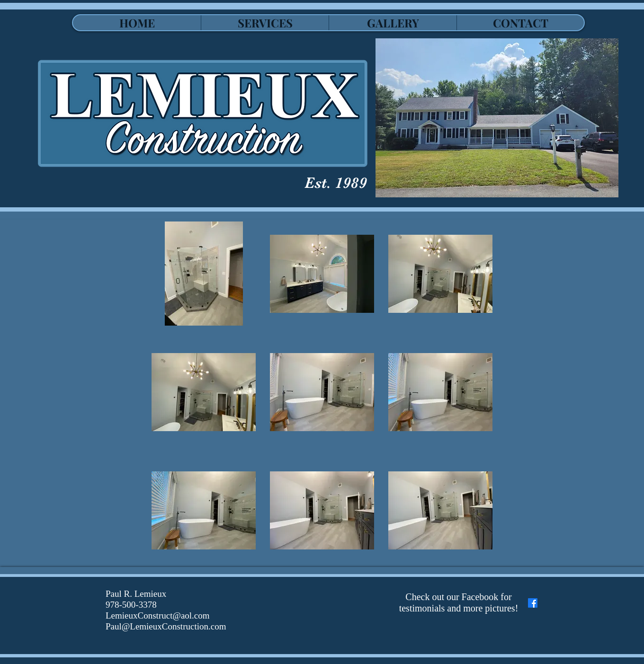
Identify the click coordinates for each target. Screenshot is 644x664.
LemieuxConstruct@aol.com (158, 615)
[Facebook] (533, 603)
